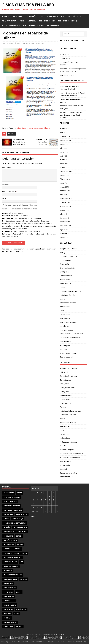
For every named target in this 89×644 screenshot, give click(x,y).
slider (16, 614)
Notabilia (32, 21)
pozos (19, 592)
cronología (8, 514)
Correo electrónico (9, 192)
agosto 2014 (65, 229)
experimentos (9, 532)
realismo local (10, 605)
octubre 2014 (65, 222)
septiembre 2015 (66, 206)
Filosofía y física (75, 16)
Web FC (19, 43)
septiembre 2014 (66, 226)
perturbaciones (10, 588)
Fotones (63, 287)
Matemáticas (35, 43)
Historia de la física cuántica (70, 291)
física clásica (9, 545)
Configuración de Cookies (56, 642)
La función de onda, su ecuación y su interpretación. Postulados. (73, 115)
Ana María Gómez (67, 106)
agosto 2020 (65, 175)
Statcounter (4, 638)
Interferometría (66, 307)
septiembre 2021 (66, 171)
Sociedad (63, 349)
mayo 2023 (64, 152)
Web (4, 198)
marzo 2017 (64, 187)
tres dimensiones (10, 622)
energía (7, 527)
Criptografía (64, 264)
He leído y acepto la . (20, 205)
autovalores (9, 493)
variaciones (8, 627)
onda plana (8, 583)
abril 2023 (64, 156)
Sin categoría (65, 345)
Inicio (22, 21)
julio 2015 (64, 214)
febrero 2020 (65, 179)
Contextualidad (66, 260)
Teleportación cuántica (68, 353)
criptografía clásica (12, 506)
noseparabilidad (10, 579)
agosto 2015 (65, 210)
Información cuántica (68, 303)
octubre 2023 (65, 137)
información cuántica (13, 558)
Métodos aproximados (68, 322)
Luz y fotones (65, 314)
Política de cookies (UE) (68, 21)
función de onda (10, 540)
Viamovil (63, 112)
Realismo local (65, 342)
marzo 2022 (64, 167)
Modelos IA (64, 326)
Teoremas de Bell (67, 357)
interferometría (10, 562)
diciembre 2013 (66, 233)
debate (6, 519)
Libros (28, 43)
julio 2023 (64, 148)
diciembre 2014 (66, 218)
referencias (8, 609)
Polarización (64, 54)
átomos (19, 627)
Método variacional (67, 75)
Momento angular (67, 330)
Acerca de (6, 16)
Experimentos (65, 279)
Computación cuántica (68, 256)
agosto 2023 (65, 144)
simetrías (7, 614)
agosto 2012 (65, 237)
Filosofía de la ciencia (55, 16)
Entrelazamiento (66, 276)
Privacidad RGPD (54, 25)
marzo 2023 (64, 160)
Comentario (7, 167)
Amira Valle (64, 86)
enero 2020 (64, 183)
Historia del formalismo (69, 295)
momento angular (11, 566)
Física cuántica (65, 283)
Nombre (5, 185)
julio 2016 (64, 195)
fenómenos (22, 532)
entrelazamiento (20, 527)
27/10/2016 (9, 43)
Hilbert (11, 134)
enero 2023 (64, 164)
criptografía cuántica (13, 510)
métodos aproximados (13, 575)
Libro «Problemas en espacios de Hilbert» (34, 128)
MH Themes (60, 634)
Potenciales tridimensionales (71, 338)
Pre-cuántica (9, 596)
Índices (63, 299)
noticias (23, 579)
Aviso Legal (17, 16)
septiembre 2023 (66, 140)
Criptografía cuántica (68, 268)
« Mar (33, 516)
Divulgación (64, 272)
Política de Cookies (47, 21)
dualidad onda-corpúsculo (15, 523)
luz (21, 562)
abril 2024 (64, 133)
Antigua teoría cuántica (69, 248)
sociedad (7, 618)
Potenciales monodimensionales (72, 334)
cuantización (22, 514)
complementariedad (12, 497)
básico (20, 493)
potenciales (8, 592)
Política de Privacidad (11, 25)
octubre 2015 (65, 202)
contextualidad (10, 501)
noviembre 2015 (66, 198)
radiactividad (9, 601)
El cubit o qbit (65, 58)
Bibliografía (31, 16)
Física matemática (9, 21)
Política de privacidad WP (33, 25)
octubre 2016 (65, 191)
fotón (19, 536)
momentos (8, 570)
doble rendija (17, 519)
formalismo (8, 536)
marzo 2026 (64, 129)
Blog (41, 16)
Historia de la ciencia (12, 549)
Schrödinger (21, 609)
